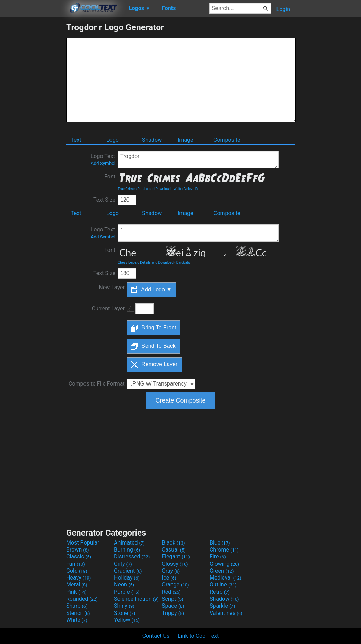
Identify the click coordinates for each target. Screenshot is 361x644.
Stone (125, 613)
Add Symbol (103, 163)
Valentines (226, 613)
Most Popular (83, 543)
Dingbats (183, 262)
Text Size (104, 200)
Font (110, 177)
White (77, 620)
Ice (169, 578)
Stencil (78, 613)
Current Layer (108, 308)
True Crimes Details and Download (144, 189)
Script (173, 599)
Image (186, 140)
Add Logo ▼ (151, 290)
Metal (77, 585)
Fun (76, 564)
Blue (220, 543)
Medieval (226, 578)
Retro (200, 189)
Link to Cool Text (198, 636)
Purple (127, 592)
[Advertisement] (33, 126)
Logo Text (103, 159)
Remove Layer (154, 365)
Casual (174, 550)
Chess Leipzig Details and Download (146, 262)
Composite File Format (97, 384)
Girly (123, 564)
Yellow (127, 620)
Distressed (132, 557)
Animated (129, 543)
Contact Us (156, 636)
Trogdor (198, 160)
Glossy (175, 564)
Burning (127, 550)
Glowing (224, 564)
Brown (77, 550)
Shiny (124, 606)
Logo (113, 140)
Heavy (78, 578)
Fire (218, 557)
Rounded (82, 599)
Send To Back (153, 346)
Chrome (224, 550)
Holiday (127, 578)
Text (76, 140)
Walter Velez (183, 189)
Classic (79, 557)
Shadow (152, 140)
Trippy (173, 613)
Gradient (128, 571)
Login (283, 9)
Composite (227, 140)
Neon (124, 585)
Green (222, 571)
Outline (223, 585)
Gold (77, 571)
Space (173, 606)
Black (173, 543)
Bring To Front (154, 328)
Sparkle (222, 606)
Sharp (77, 606)
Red (171, 592)
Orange (175, 585)
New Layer (112, 287)
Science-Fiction (136, 599)
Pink (76, 592)
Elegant (176, 557)
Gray (171, 571)
